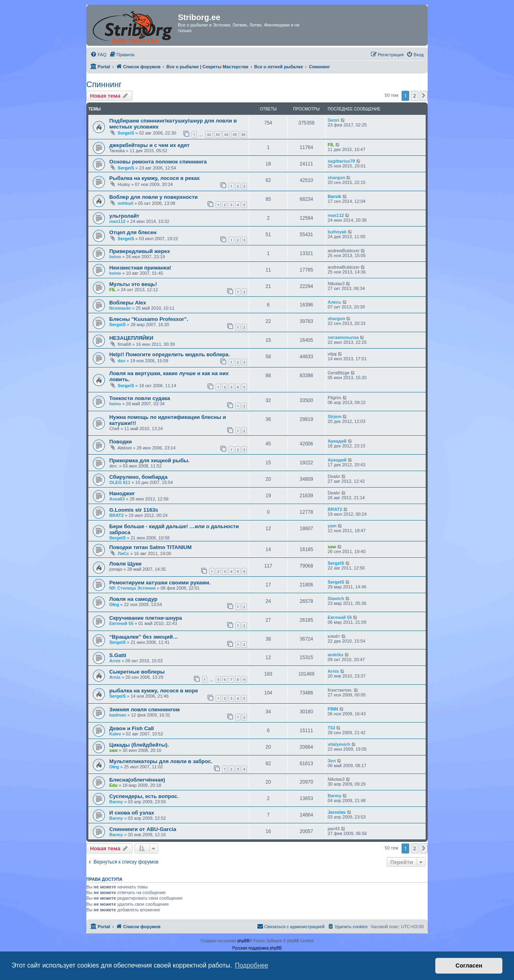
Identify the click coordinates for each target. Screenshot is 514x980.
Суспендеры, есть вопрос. (144, 796)
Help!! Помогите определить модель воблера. (170, 354)
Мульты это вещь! (133, 284)
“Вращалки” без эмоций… (144, 637)
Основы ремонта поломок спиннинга (158, 162)
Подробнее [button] (252, 965)
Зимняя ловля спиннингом (144, 709)
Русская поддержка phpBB (257, 948)
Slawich (336, 598)
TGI (331, 728)
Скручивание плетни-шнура (146, 618)
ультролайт (124, 216)
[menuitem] (98, 55)
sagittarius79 (341, 161)
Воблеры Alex (128, 303)
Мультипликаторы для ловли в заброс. (161, 761)
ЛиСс (123, 553)
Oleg (114, 604)
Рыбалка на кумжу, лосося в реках (154, 178)
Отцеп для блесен (133, 232)
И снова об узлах (132, 813)
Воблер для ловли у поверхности (153, 197)
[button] (424, 96)
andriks (336, 655)
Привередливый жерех (140, 251)
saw (332, 547)
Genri (333, 120)
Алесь (335, 302)
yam (332, 526)
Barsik (335, 196)
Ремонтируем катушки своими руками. (160, 583)
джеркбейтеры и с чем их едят (149, 145)
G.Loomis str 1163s (134, 510)
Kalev (115, 734)
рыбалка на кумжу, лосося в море (154, 691)
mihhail (125, 203)
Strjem (335, 416)
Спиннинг (104, 84)
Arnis (115, 661)
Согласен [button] (469, 966)
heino (115, 257)
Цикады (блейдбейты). (139, 745)
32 (209, 134)
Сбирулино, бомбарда (138, 477)
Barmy (116, 802)
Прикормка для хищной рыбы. (149, 460)
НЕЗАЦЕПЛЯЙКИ (131, 338)
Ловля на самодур (133, 599)
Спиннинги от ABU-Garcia (143, 829)
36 (243, 134)
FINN (333, 709)
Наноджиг (122, 493)
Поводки (120, 442)
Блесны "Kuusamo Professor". (149, 319)
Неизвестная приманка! (140, 268)
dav (121, 361)
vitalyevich (339, 744)
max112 (117, 221)
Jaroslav (337, 812)
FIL (331, 145)
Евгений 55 (121, 623)
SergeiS (126, 133)
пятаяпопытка (343, 337)
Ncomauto (120, 308)
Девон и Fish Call (132, 728)
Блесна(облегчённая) (137, 780)
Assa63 (117, 499)
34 (226, 134)
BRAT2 (116, 515)
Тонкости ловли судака (140, 398)
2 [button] (415, 96)
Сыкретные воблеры (137, 672)
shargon (336, 178)
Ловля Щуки (125, 564)
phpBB (243, 941)
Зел (332, 761)
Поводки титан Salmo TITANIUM (150, 547)
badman (118, 715)
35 (235, 134)
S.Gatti (118, 655)
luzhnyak (337, 232)
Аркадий (337, 441)
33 (218, 134)
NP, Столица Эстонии (133, 588)
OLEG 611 (120, 482)
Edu (113, 785)
